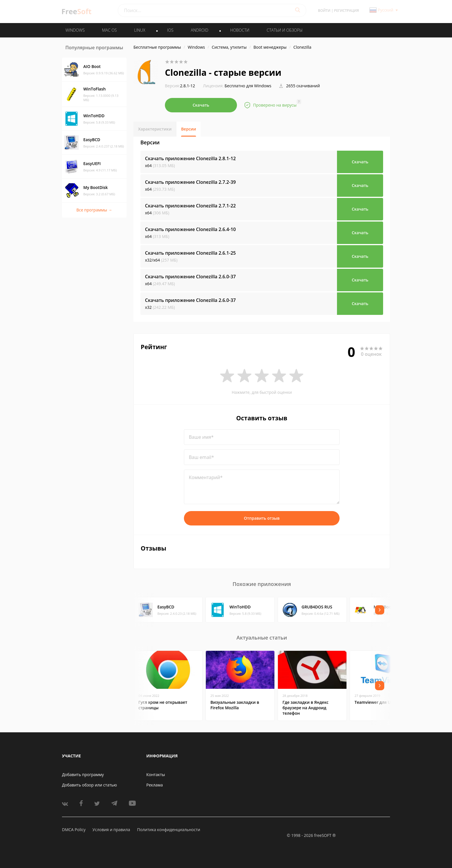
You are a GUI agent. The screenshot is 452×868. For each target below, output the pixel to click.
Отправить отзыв (262, 518)
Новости (240, 30)
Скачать (201, 105)
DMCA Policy (74, 830)
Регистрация (346, 11)
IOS (170, 30)
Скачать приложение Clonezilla (190, 158)
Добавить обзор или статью (90, 785)
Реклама (155, 785)
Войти (324, 11)
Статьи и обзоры (285, 30)
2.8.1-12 (180, 86)
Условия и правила (111, 830)
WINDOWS (75, 30)
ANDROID (200, 30)
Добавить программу (83, 775)
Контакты (156, 775)
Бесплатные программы (157, 47)
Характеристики (155, 129)
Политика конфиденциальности (168, 830)
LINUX (140, 30)
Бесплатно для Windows (248, 86)
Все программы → (94, 210)
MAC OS (109, 30)
